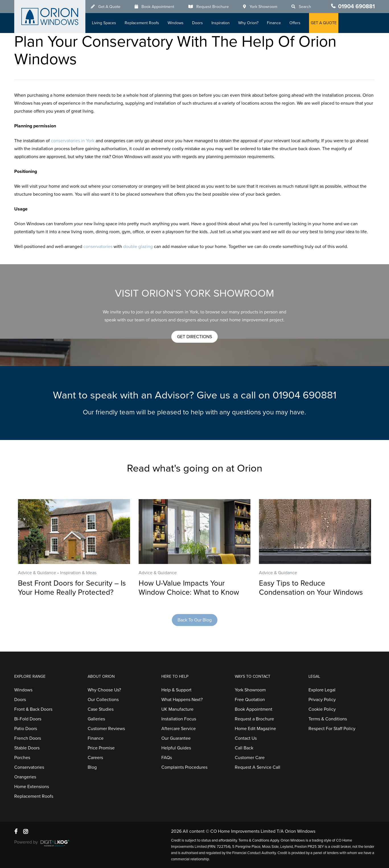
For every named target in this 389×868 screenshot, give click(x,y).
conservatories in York (73, 141)
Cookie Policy (322, 709)
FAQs (167, 758)
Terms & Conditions (328, 719)
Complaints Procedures (184, 767)
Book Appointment (158, 7)
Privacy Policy (322, 700)
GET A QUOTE (324, 23)
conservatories (98, 247)
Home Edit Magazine (255, 729)
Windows (176, 23)
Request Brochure (213, 7)
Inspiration (221, 23)
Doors (197, 23)
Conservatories (29, 767)
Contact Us (246, 738)
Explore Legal (322, 690)
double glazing (138, 247)
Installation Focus (179, 719)
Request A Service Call (258, 767)
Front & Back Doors (33, 709)
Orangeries (25, 777)
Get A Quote (109, 7)
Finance (274, 23)
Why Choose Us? (104, 690)
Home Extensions (32, 787)
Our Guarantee (176, 738)
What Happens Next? (182, 700)
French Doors (28, 738)
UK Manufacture (177, 709)
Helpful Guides (176, 748)
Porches (22, 758)
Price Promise (101, 748)
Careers (95, 758)
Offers (295, 23)
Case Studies (101, 709)
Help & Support (176, 690)
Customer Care (250, 758)
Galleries (96, 719)
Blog (92, 767)
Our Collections (103, 700)
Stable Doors (27, 748)
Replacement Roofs (142, 23)
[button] (195, 337)
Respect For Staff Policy (332, 729)
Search (305, 7)
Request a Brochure (254, 719)
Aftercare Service (179, 729)
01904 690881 (356, 7)
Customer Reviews (106, 729)
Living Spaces (104, 23)
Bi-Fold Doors (28, 719)
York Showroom (263, 7)
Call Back (244, 748)
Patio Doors (26, 729)
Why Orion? (248, 23)
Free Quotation (250, 700)
